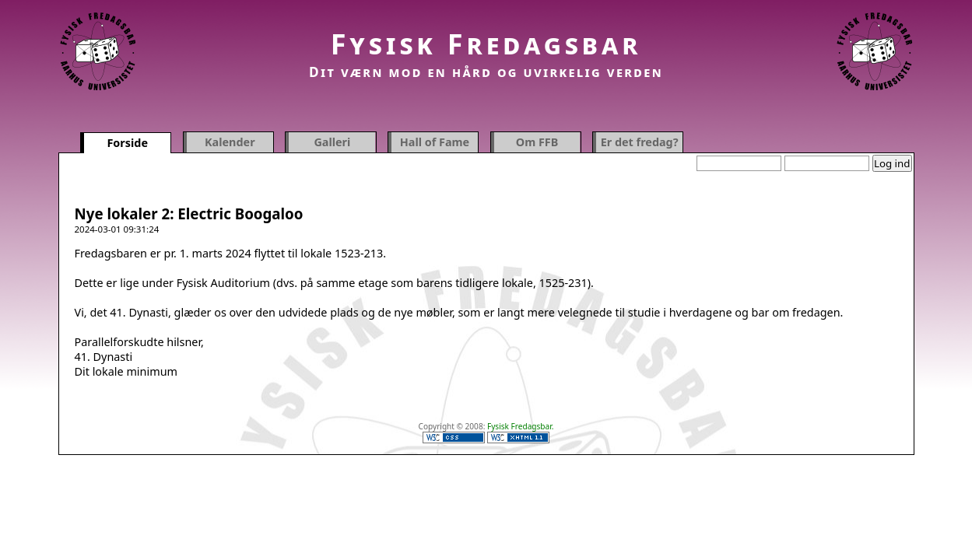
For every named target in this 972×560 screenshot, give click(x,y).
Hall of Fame (435, 142)
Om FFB (537, 142)
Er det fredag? (640, 142)
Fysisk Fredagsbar (486, 44)
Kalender (230, 142)
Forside (127, 143)
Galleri (332, 142)
